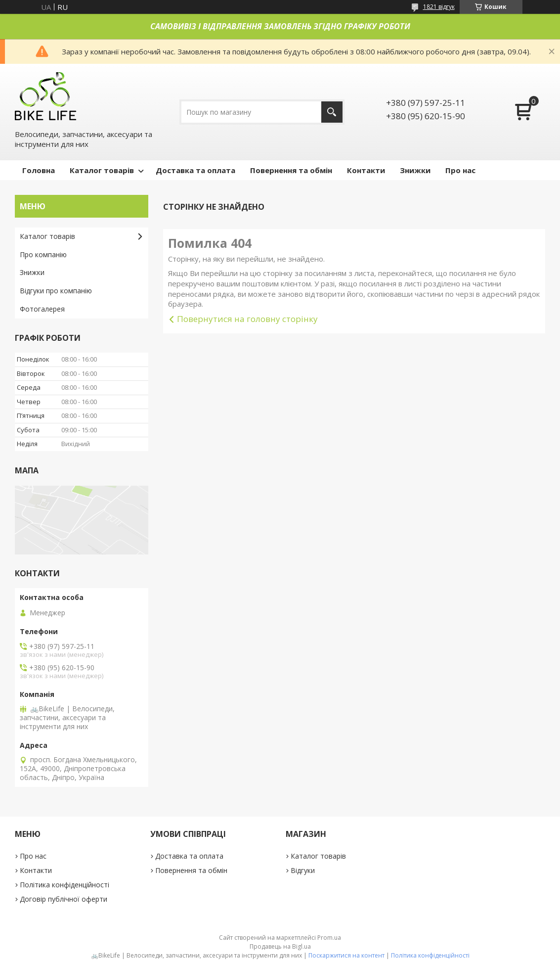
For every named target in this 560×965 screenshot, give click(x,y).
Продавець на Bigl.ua (280, 946)
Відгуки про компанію (56, 291)
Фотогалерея (42, 309)
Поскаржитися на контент (346, 955)
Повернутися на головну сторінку (247, 319)
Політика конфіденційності (65, 885)
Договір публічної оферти (64, 899)
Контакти (366, 170)
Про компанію (43, 254)
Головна (39, 170)
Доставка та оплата (195, 170)
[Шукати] (332, 112)
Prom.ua (329, 938)
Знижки (415, 170)
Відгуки (303, 870)
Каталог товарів (102, 170)
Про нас (460, 170)
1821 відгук (439, 7)
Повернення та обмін (291, 170)
